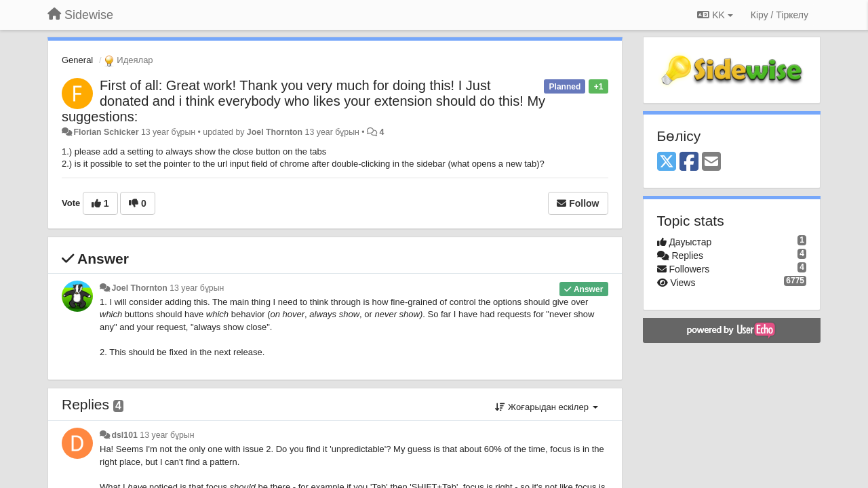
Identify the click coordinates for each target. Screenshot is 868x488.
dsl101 (124, 435)
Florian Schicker (106, 132)
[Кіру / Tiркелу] (780, 15)
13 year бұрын (197, 288)
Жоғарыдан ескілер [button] (546, 407)
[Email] (711, 162)
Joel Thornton (275, 132)
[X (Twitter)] (667, 162)
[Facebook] (689, 162)
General (77, 60)
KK (715, 15)
